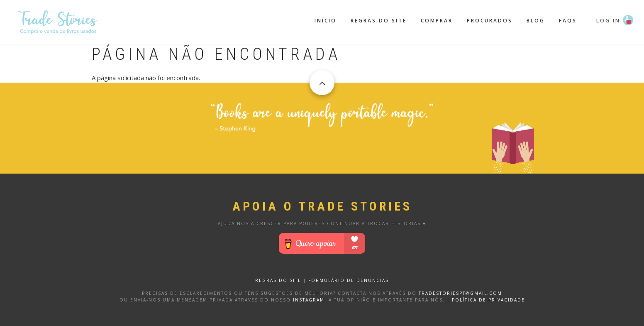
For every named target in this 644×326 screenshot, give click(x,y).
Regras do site (379, 21)
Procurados (490, 21)
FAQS (568, 21)
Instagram (309, 300)
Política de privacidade (488, 300)
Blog (536, 21)
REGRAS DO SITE (278, 280)
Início (326, 21)
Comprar (437, 21)
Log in (608, 21)
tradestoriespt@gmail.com (460, 293)
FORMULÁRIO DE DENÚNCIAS (349, 280)
